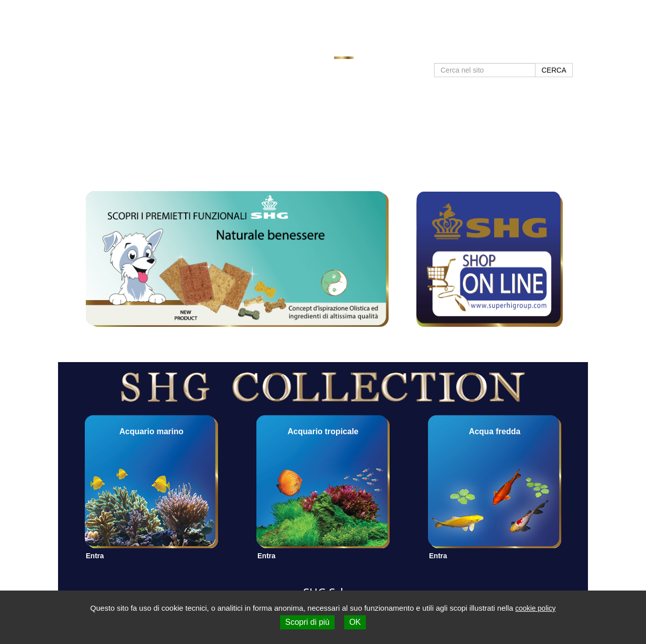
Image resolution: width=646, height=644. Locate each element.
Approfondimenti (429, 51)
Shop (564, 51)
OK (355, 622)
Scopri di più (307, 622)
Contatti (532, 51)
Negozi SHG (488, 51)
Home (344, 51)
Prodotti (378, 51)
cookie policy (535, 608)
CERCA (554, 70)
